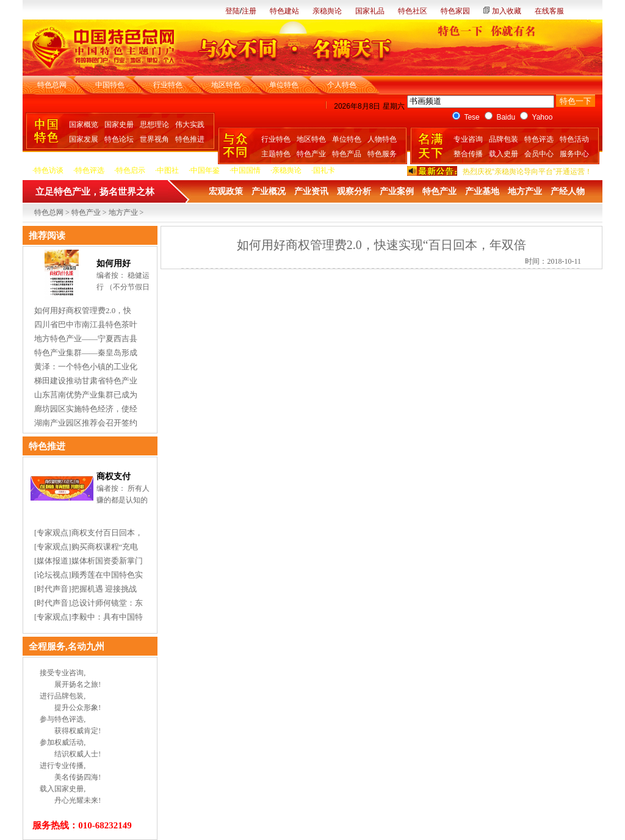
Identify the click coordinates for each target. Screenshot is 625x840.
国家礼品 (370, 11)
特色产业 (311, 154)
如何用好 (114, 263)
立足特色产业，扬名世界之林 (95, 192)
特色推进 (190, 139)
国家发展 (84, 139)
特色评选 (539, 139)
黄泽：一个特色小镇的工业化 (86, 367)
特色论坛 (119, 139)
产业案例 (397, 191)
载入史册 (504, 154)
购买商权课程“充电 (105, 547)
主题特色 (276, 154)
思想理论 (154, 125)
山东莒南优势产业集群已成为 (86, 395)
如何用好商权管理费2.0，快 (83, 310)
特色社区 (413, 11)
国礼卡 (324, 170)
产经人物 (568, 191)
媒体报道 (52, 561)
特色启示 (131, 170)
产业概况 (269, 191)
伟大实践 (190, 125)
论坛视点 (52, 575)
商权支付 (114, 476)
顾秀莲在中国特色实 (107, 575)
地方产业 (525, 191)
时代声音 (52, 589)
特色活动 (574, 139)
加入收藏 (507, 11)
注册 (249, 11)
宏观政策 (226, 191)
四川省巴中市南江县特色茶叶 (86, 324)
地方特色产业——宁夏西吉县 (86, 339)
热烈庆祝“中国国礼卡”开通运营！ (516, 165)
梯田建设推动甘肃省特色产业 (86, 381)
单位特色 (284, 85)
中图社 (168, 170)
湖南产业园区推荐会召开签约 (86, 423)
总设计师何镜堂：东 (107, 603)
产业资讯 (311, 191)
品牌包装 (504, 139)
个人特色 (342, 85)
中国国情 (246, 170)
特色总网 (52, 85)
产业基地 (482, 191)
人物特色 (382, 139)
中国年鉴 (205, 170)
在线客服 (549, 11)
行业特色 (168, 85)
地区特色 (226, 85)
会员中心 (539, 154)
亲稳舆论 (327, 11)
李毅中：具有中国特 (107, 617)
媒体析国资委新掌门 (107, 561)
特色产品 (347, 154)
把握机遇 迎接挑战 (104, 589)
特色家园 (455, 11)
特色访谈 (49, 170)
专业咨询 (468, 139)
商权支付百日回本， (107, 533)
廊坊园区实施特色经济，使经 (86, 409)
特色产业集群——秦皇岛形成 (86, 353)
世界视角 (154, 139)
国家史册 (119, 125)
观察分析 (354, 191)
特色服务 (382, 154)
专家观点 (52, 533)
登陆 (233, 11)
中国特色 (110, 85)
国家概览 (84, 125)
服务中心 (574, 154)
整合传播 (468, 154)
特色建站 (284, 11)
